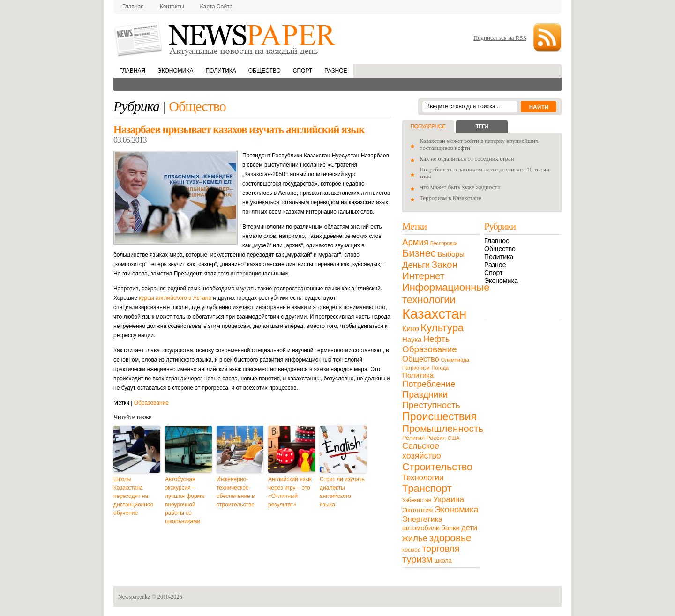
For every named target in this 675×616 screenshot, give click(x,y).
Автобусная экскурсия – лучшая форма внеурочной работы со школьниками (185, 500)
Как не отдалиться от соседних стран (467, 159)
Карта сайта (217, 7)
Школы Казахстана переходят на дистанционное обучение (133, 496)
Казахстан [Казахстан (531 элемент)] (434, 314)
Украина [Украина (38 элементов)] (449, 499)
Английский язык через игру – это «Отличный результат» (290, 492)
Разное (336, 71)
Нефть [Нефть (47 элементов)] (436, 339)
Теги (482, 126)
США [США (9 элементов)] (454, 438)
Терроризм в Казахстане (450, 198)
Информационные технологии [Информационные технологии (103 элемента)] (446, 293)
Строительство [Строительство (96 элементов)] (437, 467)
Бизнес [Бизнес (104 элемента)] (419, 253)
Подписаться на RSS (500, 38)
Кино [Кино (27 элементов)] (411, 329)
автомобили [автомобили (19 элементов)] (421, 528)
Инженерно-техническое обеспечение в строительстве (236, 492)
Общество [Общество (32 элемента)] (421, 359)
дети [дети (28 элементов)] (469, 528)
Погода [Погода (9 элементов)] (440, 368)
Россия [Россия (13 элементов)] (436, 438)
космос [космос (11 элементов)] (411, 550)
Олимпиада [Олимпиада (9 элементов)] (455, 360)
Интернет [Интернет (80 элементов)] (423, 276)
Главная (133, 7)
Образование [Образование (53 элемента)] (430, 349)
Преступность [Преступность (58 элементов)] (431, 405)
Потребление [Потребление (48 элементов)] (429, 384)
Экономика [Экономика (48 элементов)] (457, 509)
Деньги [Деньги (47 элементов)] (416, 265)
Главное (497, 241)
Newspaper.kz (134, 597)
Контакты (172, 7)
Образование (151, 403)
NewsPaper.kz (226, 39)
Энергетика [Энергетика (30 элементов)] (422, 519)
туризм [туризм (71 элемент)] (417, 559)
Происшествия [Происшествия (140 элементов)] (439, 416)
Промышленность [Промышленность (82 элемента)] (443, 428)
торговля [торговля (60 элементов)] (441, 549)
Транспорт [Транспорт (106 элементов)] (427, 488)
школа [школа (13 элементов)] (443, 560)
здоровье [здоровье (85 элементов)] (450, 538)
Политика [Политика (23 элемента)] (418, 375)
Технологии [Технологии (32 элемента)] (423, 478)
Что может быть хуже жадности (460, 187)
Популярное (428, 126)
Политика (221, 71)
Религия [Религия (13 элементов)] (413, 438)
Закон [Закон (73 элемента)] (445, 265)
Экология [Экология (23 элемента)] (417, 510)
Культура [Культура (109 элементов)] (442, 328)
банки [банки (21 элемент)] (451, 528)
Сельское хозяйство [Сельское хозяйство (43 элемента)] (422, 451)
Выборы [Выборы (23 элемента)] (451, 254)
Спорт (303, 71)
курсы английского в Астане (175, 298)
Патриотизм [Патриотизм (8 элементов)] (416, 368)
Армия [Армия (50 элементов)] (415, 242)
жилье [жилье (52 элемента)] (415, 538)
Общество (265, 71)
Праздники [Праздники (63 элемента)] (425, 394)
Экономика (175, 71)
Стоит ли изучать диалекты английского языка (342, 492)
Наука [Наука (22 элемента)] (412, 339)
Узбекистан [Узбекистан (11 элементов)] (417, 500)
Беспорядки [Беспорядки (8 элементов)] (444, 243)
